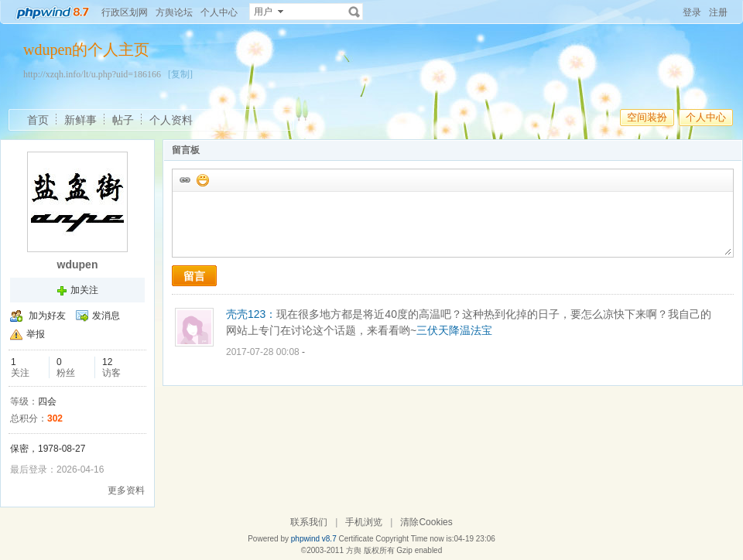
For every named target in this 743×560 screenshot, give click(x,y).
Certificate (356, 539)
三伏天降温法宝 (454, 330)
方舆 (354, 550)
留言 (194, 276)
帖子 (123, 120)
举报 (36, 334)
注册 (718, 12)
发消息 (106, 316)
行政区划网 (125, 12)
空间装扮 (647, 117)
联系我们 (309, 522)
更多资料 (126, 490)
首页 (38, 120)
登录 (692, 12)
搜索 (354, 12)
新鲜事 (80, 120)
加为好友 (47, 316)
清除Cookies (426, 522)
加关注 (84, 290)
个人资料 (171, 120)
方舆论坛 (174, 12)
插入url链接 (184, 179)
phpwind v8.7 (314, 539)
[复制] (180, 74)
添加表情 (202, 179)
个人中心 (219, 12)
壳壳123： (251, 314)
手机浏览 (364, 522)
